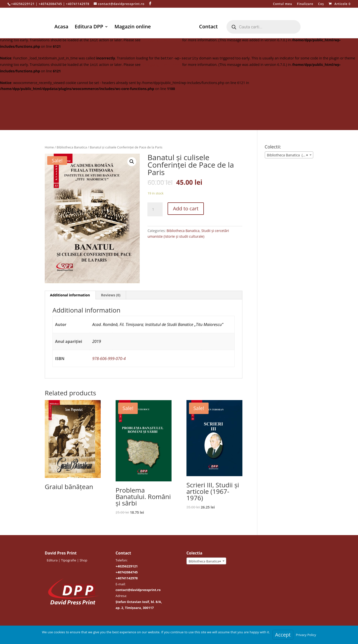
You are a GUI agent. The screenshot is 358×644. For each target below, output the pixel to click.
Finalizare (305, 4)
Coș (321, 4)
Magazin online (134, 27)
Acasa (62, 27)
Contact (207, 27)
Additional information (70, 295)
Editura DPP (90, 27)
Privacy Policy (306, 635)
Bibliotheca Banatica (72, 147)
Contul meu (283, 4)
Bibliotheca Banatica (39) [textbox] (288, 155)
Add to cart (186, 208)
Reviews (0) (111, 295)
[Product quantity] (155, 209)
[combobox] (289, 155)
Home (49, 147)
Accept (283, 635)
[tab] (70, 295)
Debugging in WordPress (161, 40)
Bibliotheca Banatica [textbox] (205, 561)
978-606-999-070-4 (109, 359)
